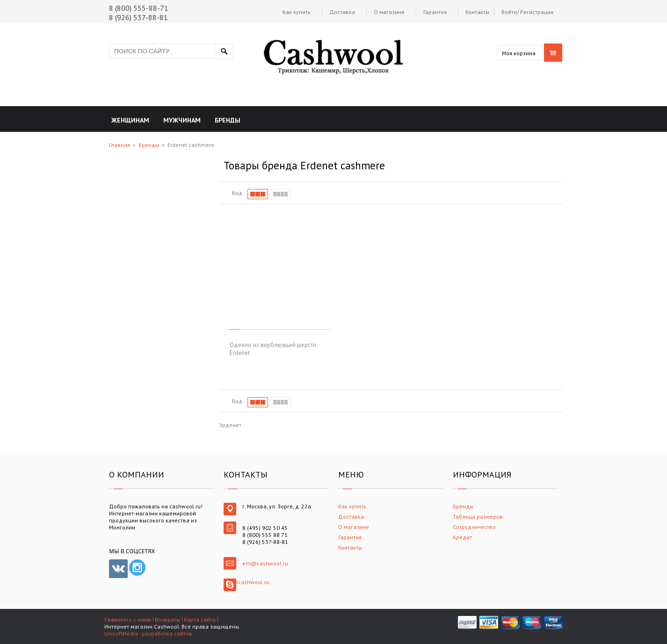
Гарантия (435, 12)
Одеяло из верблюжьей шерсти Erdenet (273, 349)
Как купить (297, 12)
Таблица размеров (478, 517)
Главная (120, 145)
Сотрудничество (474, 527)
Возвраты (167, 619)
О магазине (389, 12)
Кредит (462, 537)
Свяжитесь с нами (128, 619)
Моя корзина (519, 53)
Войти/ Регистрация (527, 12)
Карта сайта (200, 619)
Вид (237, 193)
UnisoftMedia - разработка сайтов (148, 633)
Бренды (149, 145)
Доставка (342, 12)
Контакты (477, 12)
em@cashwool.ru (265, 563)
